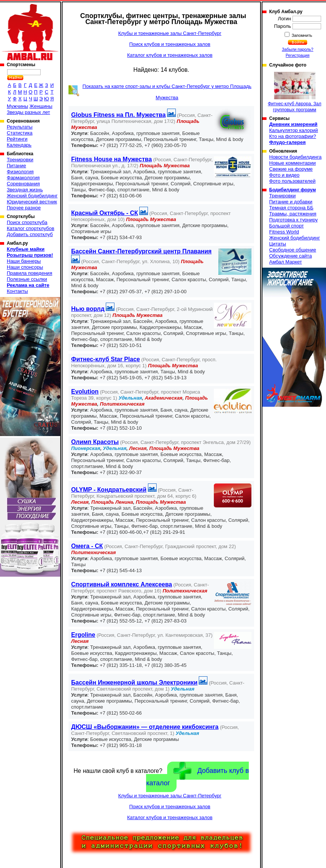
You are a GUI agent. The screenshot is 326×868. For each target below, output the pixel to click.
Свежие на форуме (291, 169)
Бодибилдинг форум (292, 190)
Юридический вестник (32, 202)
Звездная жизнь (25, 190)
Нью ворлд (88, 309)
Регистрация (298, 55)
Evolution (85, 392)
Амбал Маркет (286, 262)
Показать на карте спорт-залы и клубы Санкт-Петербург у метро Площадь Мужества (167, 92)
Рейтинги (17, 139)
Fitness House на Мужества (111, 159)
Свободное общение (293, 250)
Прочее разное (24, 208)
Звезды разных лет (28, 112)
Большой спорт (286, 226)
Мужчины (18, 106)
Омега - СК (87, 546)
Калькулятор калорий (294, 130)
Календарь (19, 145)
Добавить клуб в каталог (197, 774)
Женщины (41, 106)
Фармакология (23, 178)
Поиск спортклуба (27, 222)
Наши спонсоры (25, 267)
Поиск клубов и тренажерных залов (170, 44)
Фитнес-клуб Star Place (106, 359)
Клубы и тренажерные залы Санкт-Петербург (170, 33)
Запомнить (302, 35)
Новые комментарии (292, 163)
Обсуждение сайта (290, 256)
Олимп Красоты (95, 442)
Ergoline (83, 635)
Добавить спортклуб (30, 234)
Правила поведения (30, 273)
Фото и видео (284, 175)
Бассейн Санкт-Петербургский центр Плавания (141, 251)
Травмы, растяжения (293, 214)
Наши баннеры (24, 261)
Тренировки (20, 160)
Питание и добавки (291, 202)
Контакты (17, 291)
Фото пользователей (292, 181)
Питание (16, 166)
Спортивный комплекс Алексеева (122, 584)
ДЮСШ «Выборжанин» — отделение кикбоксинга (145, 727)
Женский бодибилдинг (32, 196)
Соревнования (23, 184)
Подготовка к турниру (293, 220)
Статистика (20, 133)
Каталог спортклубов (30, 228)
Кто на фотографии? (293, 136)
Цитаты (278, 244)
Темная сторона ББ (291, 208)
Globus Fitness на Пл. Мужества (118, 115)
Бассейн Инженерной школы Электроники (134, 682)
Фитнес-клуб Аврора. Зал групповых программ (294, 92)
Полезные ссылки (27, 279)
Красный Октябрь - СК (105, 213)
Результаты (20, 127)
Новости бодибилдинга (295, 157)
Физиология (20, 172)
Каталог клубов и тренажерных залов (170, 55)
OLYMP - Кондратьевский (109, 490)
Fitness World (284, 232)
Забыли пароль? (298, 49)
